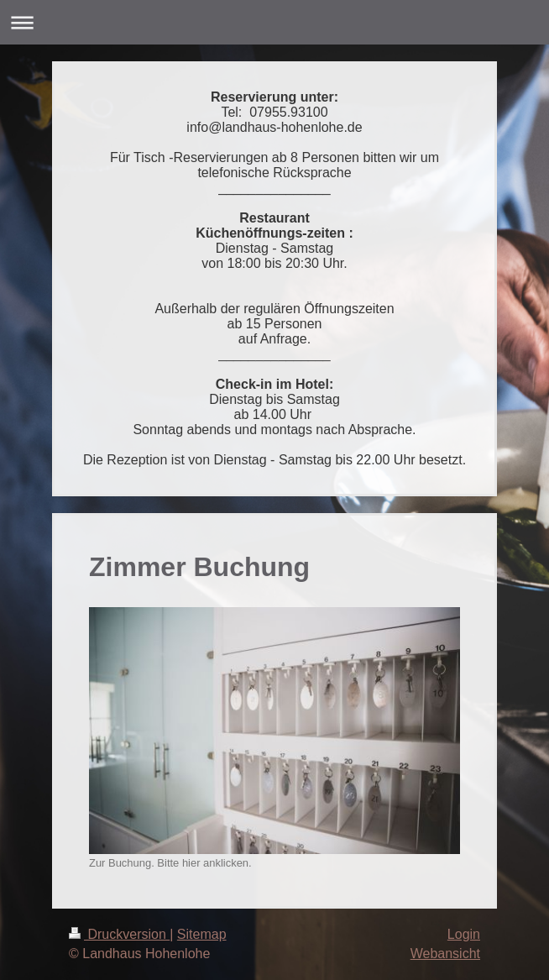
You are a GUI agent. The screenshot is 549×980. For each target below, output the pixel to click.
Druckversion (119, 934)
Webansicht (445, 954)
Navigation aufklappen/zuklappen (274, 22)
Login (464, 934)
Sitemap (202, 934)
